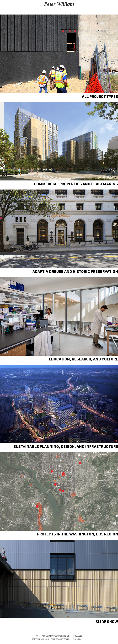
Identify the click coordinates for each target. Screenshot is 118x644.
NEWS (51, 636)
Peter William (59, 4)
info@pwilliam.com (79, 639)
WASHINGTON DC (51, 639)
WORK (38, 636)
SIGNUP (66, 636)
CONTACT (59, 636)
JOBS (80, 636)
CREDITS (74, 636)
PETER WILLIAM (38, 639)
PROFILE (45, 636)
